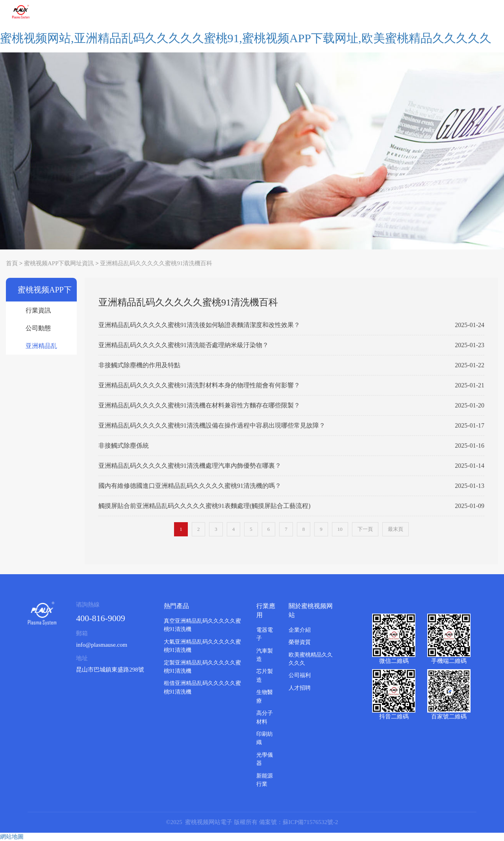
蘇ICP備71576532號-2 (310, 822)
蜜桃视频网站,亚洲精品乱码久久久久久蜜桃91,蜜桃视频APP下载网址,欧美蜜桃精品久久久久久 (246, 38)
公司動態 (38, 328)
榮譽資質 (300, 642)
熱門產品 (176, 606)
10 (340, 529)
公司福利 (300, 675)
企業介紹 (300, 630)
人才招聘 (300, 688)
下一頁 (365, 529)
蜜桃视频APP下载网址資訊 (59, 263)
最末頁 (396, 529)
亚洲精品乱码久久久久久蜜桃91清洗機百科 (156, 263)
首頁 (12, 263)
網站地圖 (12, 837)
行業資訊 (38, 310)
